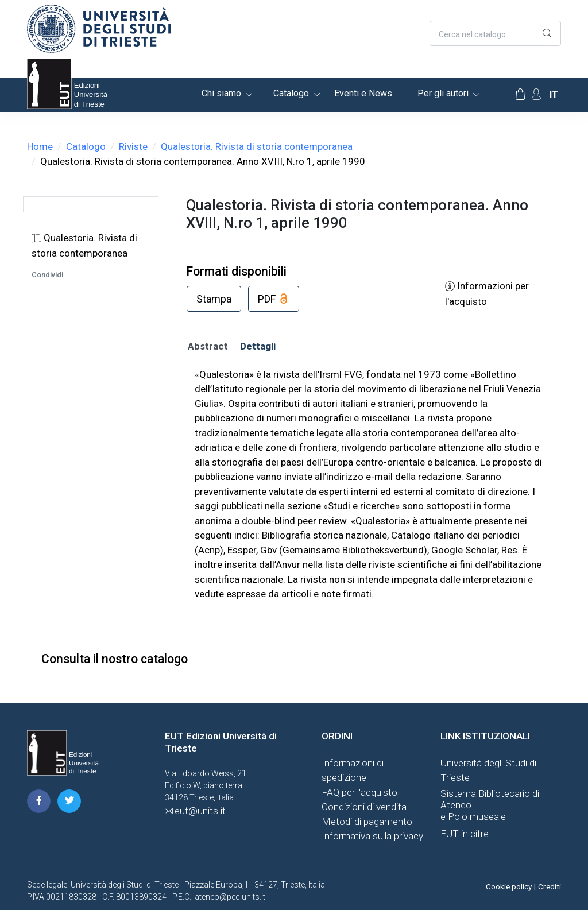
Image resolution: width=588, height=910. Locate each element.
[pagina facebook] (39, 801)
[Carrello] (520, 95)
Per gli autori (443, 93)
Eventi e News (363, 93)
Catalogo (291, 93)
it (554, 94)
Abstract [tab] (208, 346)
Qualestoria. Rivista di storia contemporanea (257, 146)
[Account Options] (536, 94)
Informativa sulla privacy (372, 836)
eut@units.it (200, 811)
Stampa (214, 299)
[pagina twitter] (69, 801)
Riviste (133, 146)
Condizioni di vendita (364, 807)
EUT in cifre (465, 834)
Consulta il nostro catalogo (115, 659)
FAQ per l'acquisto (359, 792)
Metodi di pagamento (367, 822)
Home (40, 146)
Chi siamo (221, 93)
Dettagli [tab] (258, 346)
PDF (274, 300)
